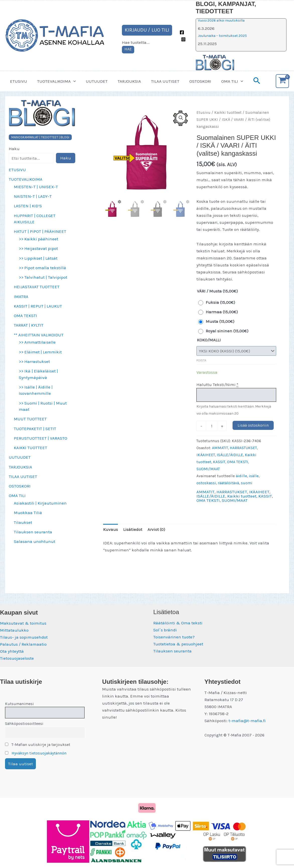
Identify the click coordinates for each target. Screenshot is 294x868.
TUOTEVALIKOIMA (54, 81)
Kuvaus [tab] (111, 529)
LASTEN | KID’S (28, 206)
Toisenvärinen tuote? (174, 637)
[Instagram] (183, 39)
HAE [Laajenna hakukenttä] (128, 49)
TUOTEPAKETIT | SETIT (35, 429)
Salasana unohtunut (34, 541)
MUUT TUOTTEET (30, 419)
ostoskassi (206, 483)
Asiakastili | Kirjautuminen (40, 503)
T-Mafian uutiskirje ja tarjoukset (38, 745)
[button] (71, 81)
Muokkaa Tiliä (28, 513)
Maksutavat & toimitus (23, 623)
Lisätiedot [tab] (133, 529)
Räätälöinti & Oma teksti (178, 623)
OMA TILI (222, 81)
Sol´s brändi (165, 630)
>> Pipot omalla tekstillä (43, 268)
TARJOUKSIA (124, 81)
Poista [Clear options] (201, 360)
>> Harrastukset (34, 361)
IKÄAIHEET (206, 455)
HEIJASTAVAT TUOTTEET (37, 287)
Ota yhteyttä (12, 651)
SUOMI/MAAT (208, 469)
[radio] (218, 302)
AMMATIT (220, 448)
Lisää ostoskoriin (253, 425)
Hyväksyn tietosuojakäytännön (39, 753)
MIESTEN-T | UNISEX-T (36, 187)
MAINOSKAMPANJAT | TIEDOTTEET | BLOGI (40, 137)
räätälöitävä (228, 483)
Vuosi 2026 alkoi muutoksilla (221, 20)
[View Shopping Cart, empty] (282, 81)
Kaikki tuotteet (228, 113)
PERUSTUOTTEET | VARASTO (41, 438)
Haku (14, 149)
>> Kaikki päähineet (39, 239)
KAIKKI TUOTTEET (30, 448)
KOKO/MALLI (209, 340)
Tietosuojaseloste (17, 658)
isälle (254, 476)
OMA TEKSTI (25, 316)
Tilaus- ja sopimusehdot (24, 637)
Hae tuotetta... (136, 42)
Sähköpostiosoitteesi (24, 724)
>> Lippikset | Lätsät (38, 258)
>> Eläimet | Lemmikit (40, 352)
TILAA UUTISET (158, 81)
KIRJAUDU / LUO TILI (147, 30)
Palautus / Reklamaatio (23, 644)
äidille (241, 476)
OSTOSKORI (192, 81)
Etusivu (203, 113)
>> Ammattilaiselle (37, 342)
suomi (247, 483)
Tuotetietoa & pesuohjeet (178, 644)
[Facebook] (182, 32)
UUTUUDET (93, 81)
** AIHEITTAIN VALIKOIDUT (39, 335)
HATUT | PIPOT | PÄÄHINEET (40, 231)
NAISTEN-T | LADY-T (33, 196)
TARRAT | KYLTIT (29, 325)
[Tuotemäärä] (212, 426)
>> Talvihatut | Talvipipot (43, 277)
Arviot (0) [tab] (156, 529)
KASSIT (219, 462)
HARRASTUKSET (243, 448)
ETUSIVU (18, 81)
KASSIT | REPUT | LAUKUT (38, 306)
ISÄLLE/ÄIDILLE (230, 455)
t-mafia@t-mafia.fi (247, 721)
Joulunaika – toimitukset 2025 (222, 36)
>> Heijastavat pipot (38, 248)
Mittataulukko (14, 630)
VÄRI (201, 291)
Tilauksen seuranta (33, 532)
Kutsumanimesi (19, 704)
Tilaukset (23, 522)
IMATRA (21, 297)
